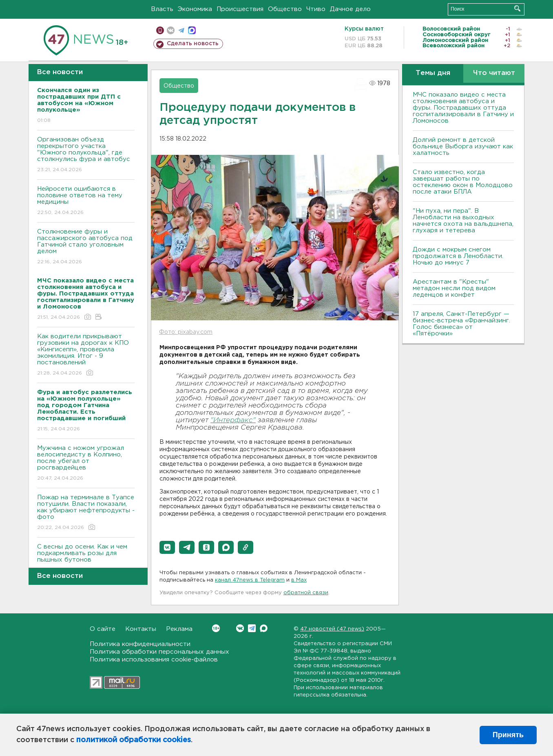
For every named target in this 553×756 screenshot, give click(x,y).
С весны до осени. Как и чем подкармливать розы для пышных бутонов (86, 559)
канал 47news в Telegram (250, 580)
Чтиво (316, 9)
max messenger (192, 30)
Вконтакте (216, 628)
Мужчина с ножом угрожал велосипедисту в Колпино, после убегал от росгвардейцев (86, 464)
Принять (508, 735)
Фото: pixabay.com (186, 332)
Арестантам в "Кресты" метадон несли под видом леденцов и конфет (454, 288)
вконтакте (171, 30)
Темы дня (433, 73)
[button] (167, 547)
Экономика (195, 9)
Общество (285, 9)
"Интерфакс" (233, 420)
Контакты (141, 629)
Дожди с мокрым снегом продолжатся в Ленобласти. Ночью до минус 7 (458, 256)
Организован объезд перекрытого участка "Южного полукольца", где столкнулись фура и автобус (86, 155)
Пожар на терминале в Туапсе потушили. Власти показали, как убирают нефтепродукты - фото (86, 513)
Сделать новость (193, 44)
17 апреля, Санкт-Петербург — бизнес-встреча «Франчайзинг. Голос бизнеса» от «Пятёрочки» (461, 324)
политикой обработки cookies (134, 740)
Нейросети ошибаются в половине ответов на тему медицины (86, 201)
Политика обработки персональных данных (159, 652)
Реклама (179, 629)
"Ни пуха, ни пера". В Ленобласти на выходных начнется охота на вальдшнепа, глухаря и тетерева (463, 221)
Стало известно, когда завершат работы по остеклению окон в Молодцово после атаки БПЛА (463, 182)
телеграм (181, 30)
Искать (517, 8)
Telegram (252, 628)
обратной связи (306, 593)
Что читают (494, 73)
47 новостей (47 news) (332, 629)
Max (264, 628)
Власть (162, 9)
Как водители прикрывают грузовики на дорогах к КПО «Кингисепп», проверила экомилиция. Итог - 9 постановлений (86, 355)
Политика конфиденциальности (140, 644)
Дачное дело (350, 9)
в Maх (299, 580)
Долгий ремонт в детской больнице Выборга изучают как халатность (463, 147)
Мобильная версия (160, 30)
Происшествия (240, 9)
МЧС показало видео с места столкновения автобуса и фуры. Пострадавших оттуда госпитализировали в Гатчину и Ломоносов (463, 108)
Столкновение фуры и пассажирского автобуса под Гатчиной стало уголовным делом (86, 247)
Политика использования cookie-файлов (154, 660)
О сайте (103, 629)
